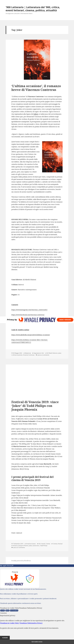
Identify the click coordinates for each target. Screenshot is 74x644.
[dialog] (37, 627)
